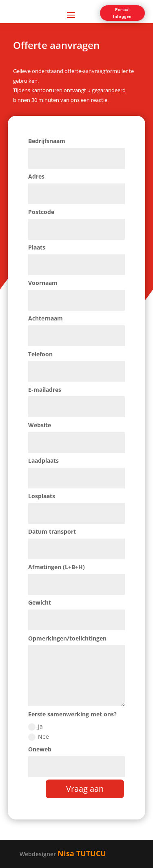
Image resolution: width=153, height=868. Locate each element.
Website (40, 425)
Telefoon (40, 354)
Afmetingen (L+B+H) (57, 567)
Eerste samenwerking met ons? (72, 714)
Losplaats (42, 496)
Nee (39, 737)
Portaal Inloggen (122, 13)
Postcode (41, 212)
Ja (35, 727)
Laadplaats (43, 461)
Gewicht (40, 602)
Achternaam (45, 318)
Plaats (37, 247)
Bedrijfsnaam (47, 141)
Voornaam (43, 283)
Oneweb (40, 749)
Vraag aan (85, 789)
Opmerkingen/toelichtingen (67, 638)
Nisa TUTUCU (82, 853)
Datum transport (52, 531)
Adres (36, 176)
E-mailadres (45, 390)
